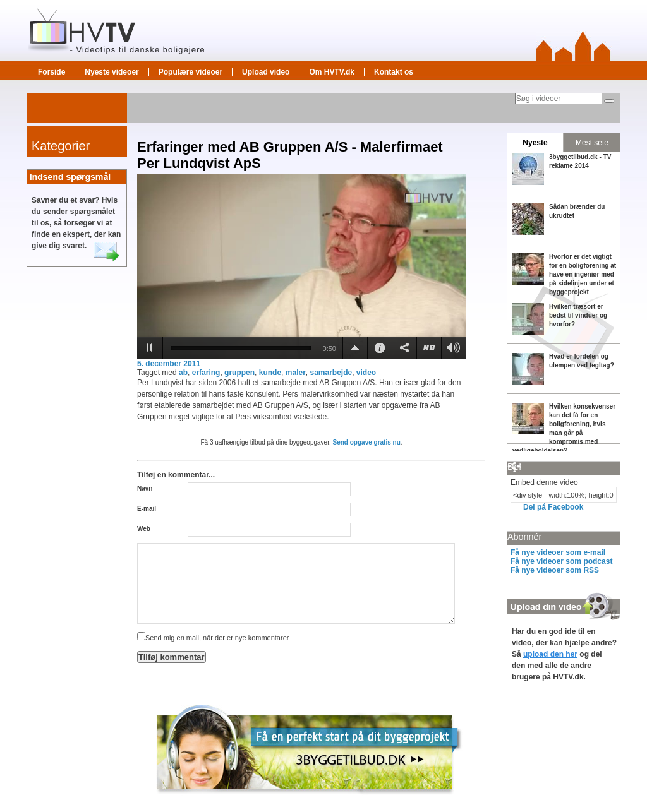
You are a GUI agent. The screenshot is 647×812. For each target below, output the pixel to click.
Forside (51, 72)
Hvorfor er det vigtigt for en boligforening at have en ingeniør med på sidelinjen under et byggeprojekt (583, 274)
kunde (270, 373)
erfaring (206, 373)
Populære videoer (190, 72)
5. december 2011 (169, 364)
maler (296, 373)
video (366, 373)
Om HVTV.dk (332, 72)
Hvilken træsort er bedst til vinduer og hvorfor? (578, 315)
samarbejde (331, 373)
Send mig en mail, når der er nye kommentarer (213, 638)
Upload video (266, 72)
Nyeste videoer (112, 72)
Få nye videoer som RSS (555, 570)
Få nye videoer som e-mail (558, 552)
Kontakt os (394, 72)
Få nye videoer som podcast (561, 561)
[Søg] (609, 101)
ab (183, 373)
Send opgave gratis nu (367, 442)
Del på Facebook (553, 507)
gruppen (239, 373)
